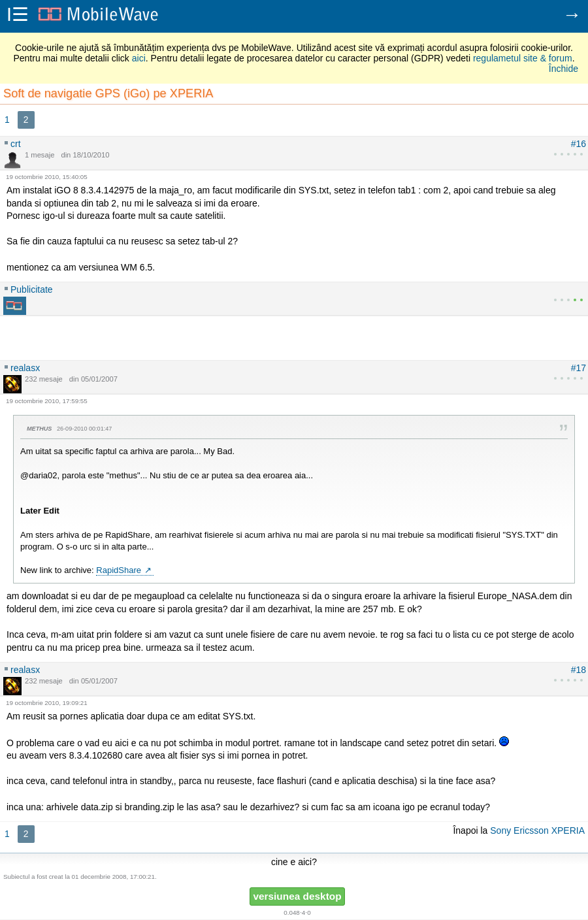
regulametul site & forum (523, 58)
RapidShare (119, 570)
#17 (579, 368)
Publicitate (32, 289)
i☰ (18, 16)
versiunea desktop (297, 896)
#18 (579, 670)
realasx (25, 368)
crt (16, 144)
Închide (563, 69)
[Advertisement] (294, 335)
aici (139, 58)
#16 (579, 144)
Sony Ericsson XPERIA (537, 830)
